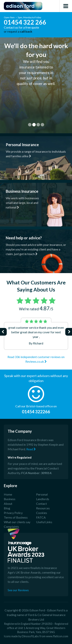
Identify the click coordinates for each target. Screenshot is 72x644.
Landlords (43, 499)
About (8, 504)
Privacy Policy (13, 513)
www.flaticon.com (57, 636)
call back (26, 31)
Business (10, 499)
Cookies (42, 513)
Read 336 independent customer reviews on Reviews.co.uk (36, 359)
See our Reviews (18, 590)
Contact (41, 504)
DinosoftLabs (30, 636)
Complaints (11, 527)
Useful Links (44, 522)
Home (8, 494)
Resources (43, 508)
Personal (42, 494)
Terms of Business (16, 517)
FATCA (41, 517)
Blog (7, 508)
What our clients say (17, 522)
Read (31, 449)
